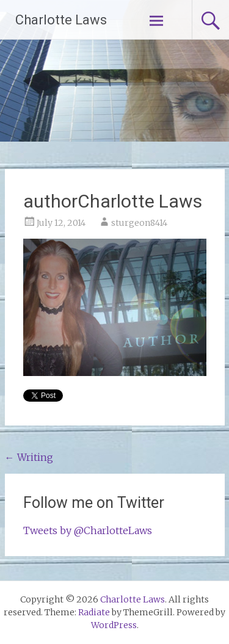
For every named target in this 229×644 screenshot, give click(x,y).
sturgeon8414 (139, 223)
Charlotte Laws (61, 20)
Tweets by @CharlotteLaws (88, 530)
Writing (29, 457)
